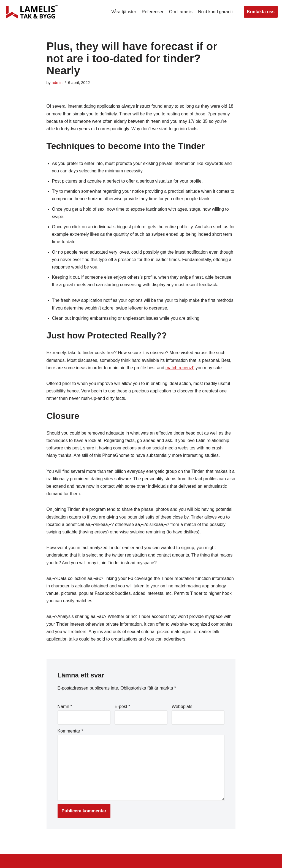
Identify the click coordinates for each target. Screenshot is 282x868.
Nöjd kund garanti (215, 12)
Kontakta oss (261, 12)
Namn (65, 706)
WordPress (53, 861)
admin (57, 83)
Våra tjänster (124, 12)
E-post (122, 706)
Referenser (153, 12)
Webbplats (182, 706)
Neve (9, 861)
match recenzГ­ (180, 368)
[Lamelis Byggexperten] (32, 12)
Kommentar (70, 731)
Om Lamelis (181, 12)
